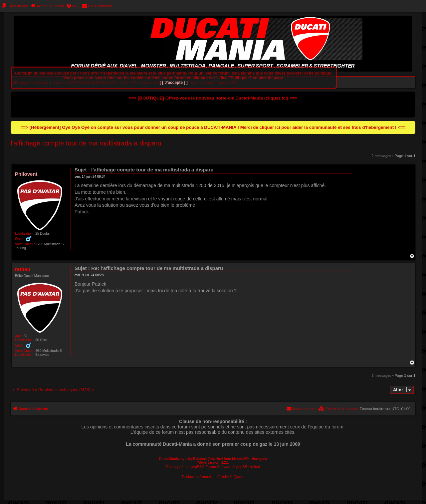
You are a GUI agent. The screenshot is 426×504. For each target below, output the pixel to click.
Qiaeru (239, 477)
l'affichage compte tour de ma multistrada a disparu (86, 143)
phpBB (196, 467)
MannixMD (240, 459)
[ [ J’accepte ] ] (174, 83)
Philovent (26, 174)
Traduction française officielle (205, 477)
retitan (23, 269)
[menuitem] (15, 6)
